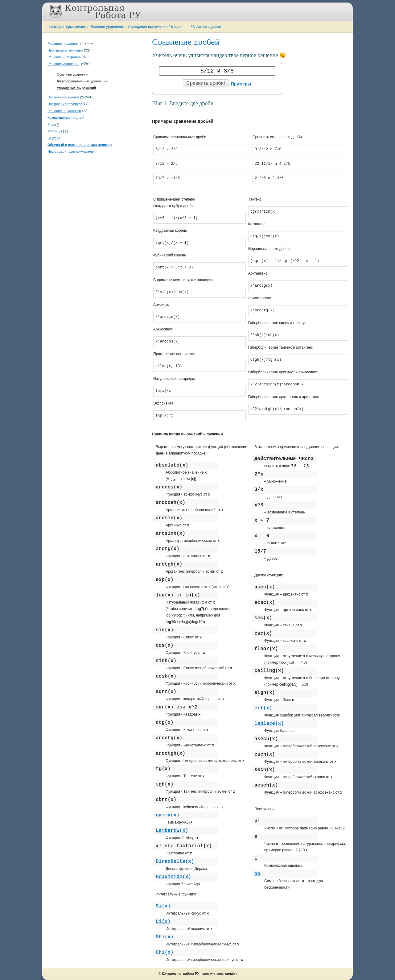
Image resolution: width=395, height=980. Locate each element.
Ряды (52, 124)
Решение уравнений (107, 27)
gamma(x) (168, 815)
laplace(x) (269, 724)
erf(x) (263, 708)
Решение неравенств (64, 111)
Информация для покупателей (72, 152)
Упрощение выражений (148, 27)
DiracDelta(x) (175, 862)
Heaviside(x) (173, 877)
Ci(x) (163, 922)
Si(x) (163, 906)
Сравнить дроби (207, 27)
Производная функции (65, 50)
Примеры (241, 84)
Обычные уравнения (73, 74)
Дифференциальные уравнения (82, 81)
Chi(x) (165, 953)
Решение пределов (63, 44)
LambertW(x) (172, 831)
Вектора (54, 138)
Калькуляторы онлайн (67, 27)
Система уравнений (63, 97)
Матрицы (55, 131)
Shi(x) (165, 937)
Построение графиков (65, 104)
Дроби (176, 27)
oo (257, 874)
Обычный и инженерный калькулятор (80, 145)
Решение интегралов (64, 57)
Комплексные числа (64, 118)
